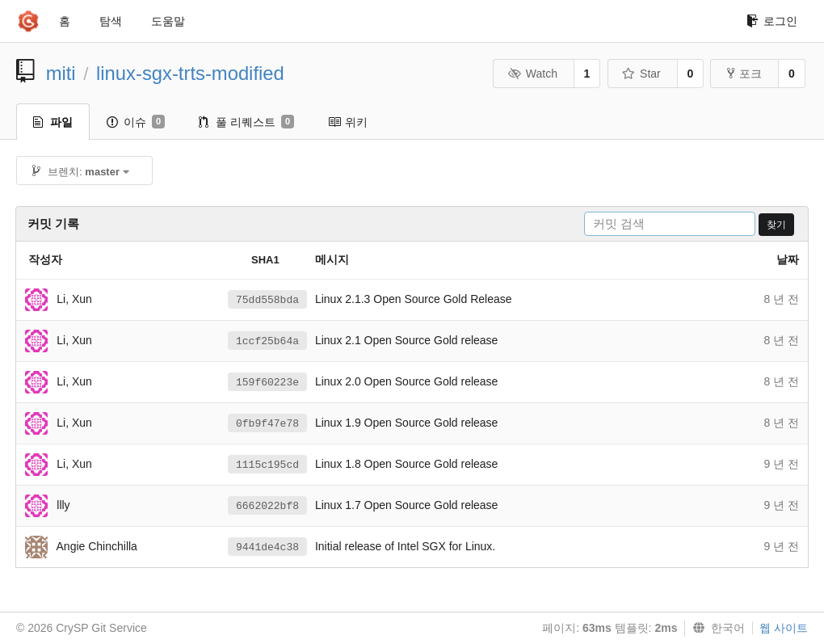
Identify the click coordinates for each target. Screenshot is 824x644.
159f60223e (267, 383)
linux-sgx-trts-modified (190, 73)
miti (61, 73)
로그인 (772, 21)
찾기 (776, 225)
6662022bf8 (267, 506)
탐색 (111, 21)
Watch (532, 74)
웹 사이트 (784, 628)
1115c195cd (267, 465)
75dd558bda (267, 300)
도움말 (168, 21)
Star (641, 74)
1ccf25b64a (267, 341)
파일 (53, 122)
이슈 (136, 122)
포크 (744, 74)
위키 (348, 122)
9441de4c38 (267, 547)
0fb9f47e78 (267, 424)
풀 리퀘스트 (246, 122)
